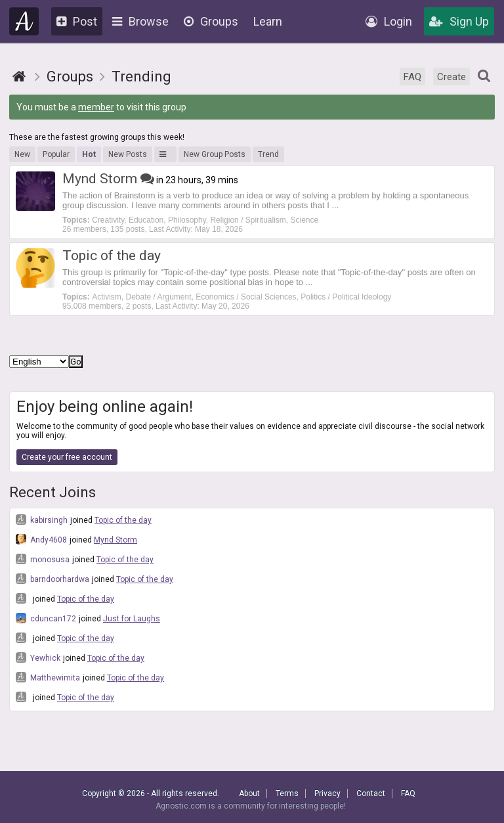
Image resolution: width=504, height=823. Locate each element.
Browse (140, 21)
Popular (56, 154)
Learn (268, 21)
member (96, 107)
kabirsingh (42, 520)
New (22, 154)
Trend (268, 154)
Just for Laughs (132, 619)
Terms (287, 793)
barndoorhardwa (52, 579)
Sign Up (459, 21)
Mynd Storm (115, 540)
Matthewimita (48, 677)
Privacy (327, 793)
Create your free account (67, 457)
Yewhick (38, 657)
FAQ (412, 77)
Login (389, 21)
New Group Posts (215, 154)
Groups (211, 21)
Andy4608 (41, 539)
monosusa (43, 559)
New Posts (128, 154)
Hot (89, 154)
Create (451, 77)
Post (77, 21)
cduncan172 (46, 618)
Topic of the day (123, 520)
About (249, 793)
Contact (371, 793)
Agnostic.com (24, 21)
